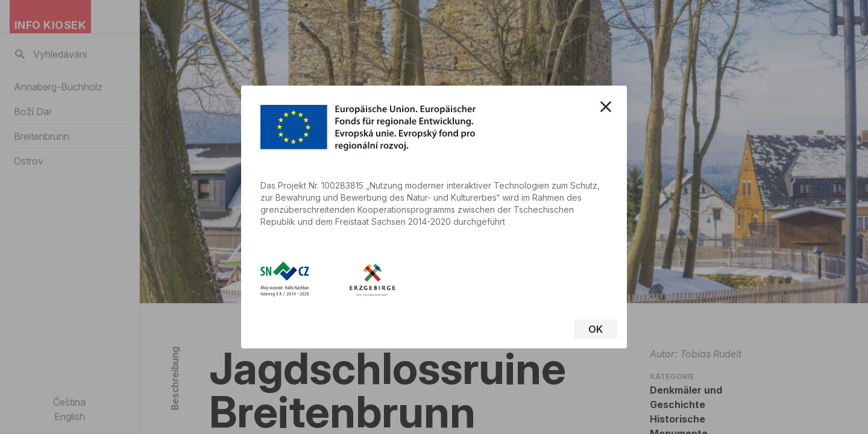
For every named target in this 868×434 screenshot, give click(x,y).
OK (596, 329)
